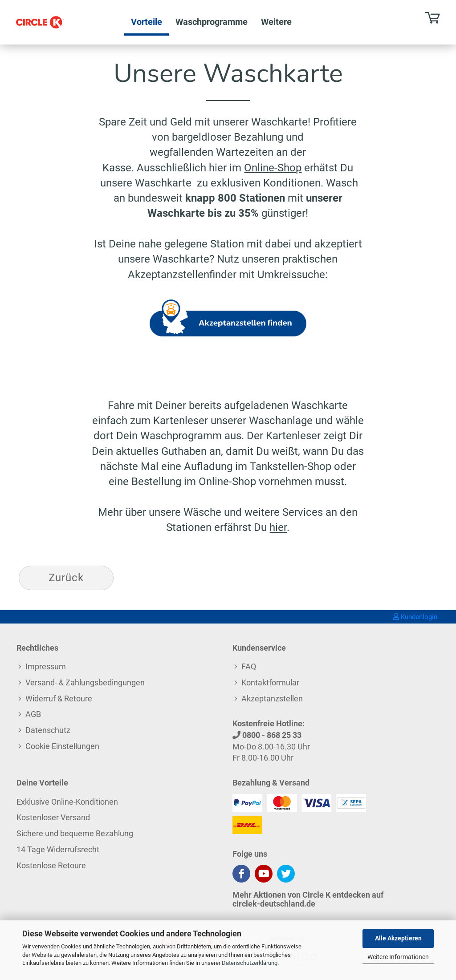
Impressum (46, 666)
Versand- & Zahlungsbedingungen (85, 682)
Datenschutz (48, 730)
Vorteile (147, 22)
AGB (33, 714)
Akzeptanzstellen (272, 699)
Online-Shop (273, 168)
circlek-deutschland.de (274, 904)
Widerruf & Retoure (59, 699)
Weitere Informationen (398, 957)
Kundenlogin (415, 617)
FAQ (249, 666)
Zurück (66, 578)
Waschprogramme (212, 22)
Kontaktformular (270, 682)
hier (278, 527)
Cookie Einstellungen (62, 746)
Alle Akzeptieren (398, 938)
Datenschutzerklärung (250, 963)
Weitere (276, 22)
